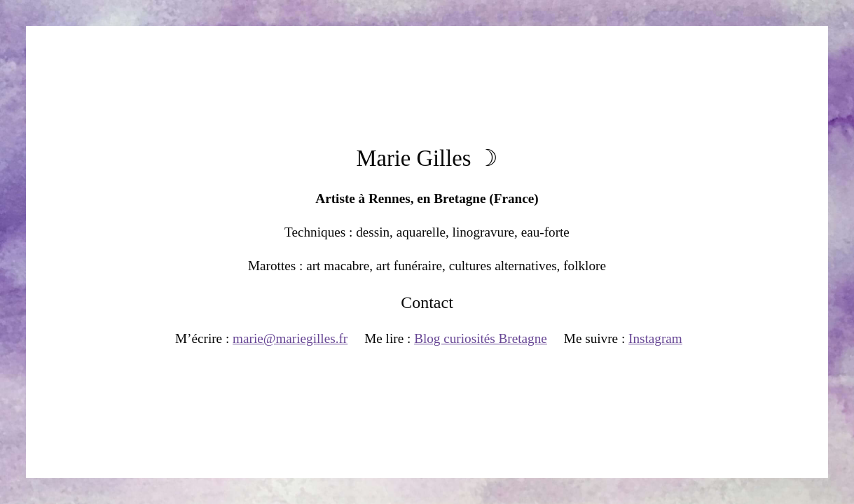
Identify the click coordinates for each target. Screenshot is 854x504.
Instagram (655, 338)
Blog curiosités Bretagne (481, 338)
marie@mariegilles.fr (290, 338)
